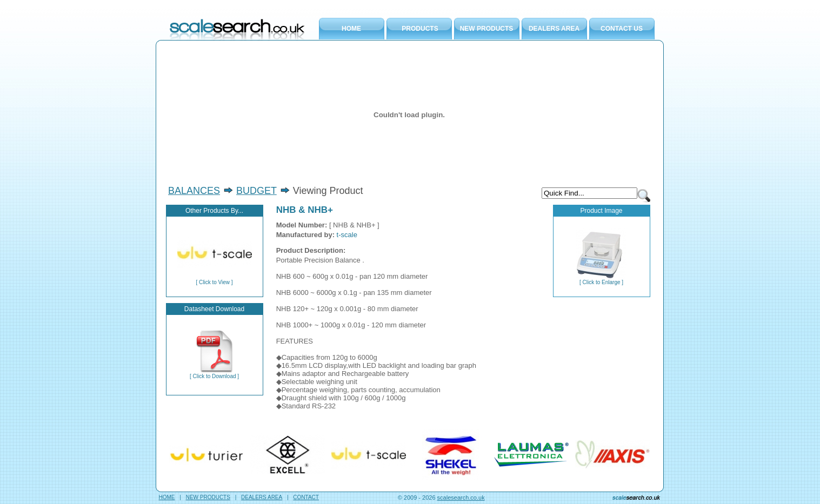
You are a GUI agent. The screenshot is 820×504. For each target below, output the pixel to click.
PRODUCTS (420, 29)
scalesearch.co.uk (461, 498)
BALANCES (194, 191)
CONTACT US (622, 29)
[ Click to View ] (215, 280)
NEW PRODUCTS (487, 29)
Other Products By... (214, 211)
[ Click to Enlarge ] (601, 280)
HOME (351, 29)
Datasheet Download (214, 309)
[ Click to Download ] (214, 374)
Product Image (601, 211)
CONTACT (306, 497)
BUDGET (256, 191)
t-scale (347, 235)
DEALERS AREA (554, 29)
